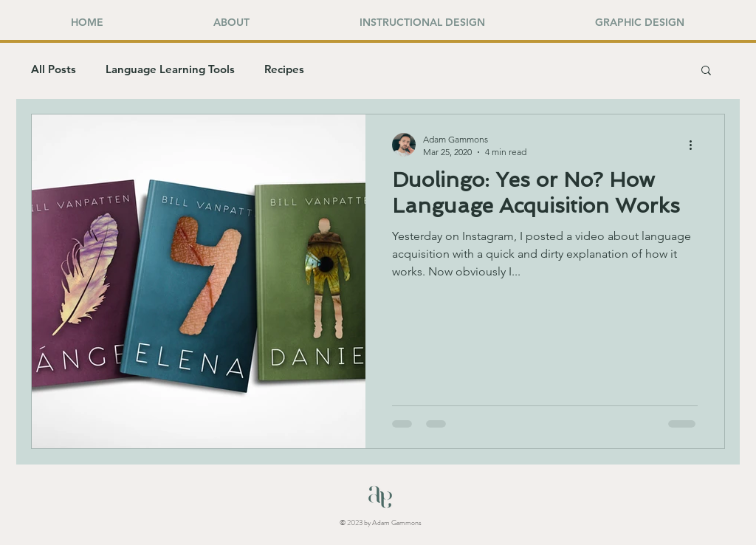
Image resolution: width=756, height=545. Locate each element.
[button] (706, 71)
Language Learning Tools (170, 69)
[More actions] (695, 145)
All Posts (54, 69)
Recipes (284, 69)
